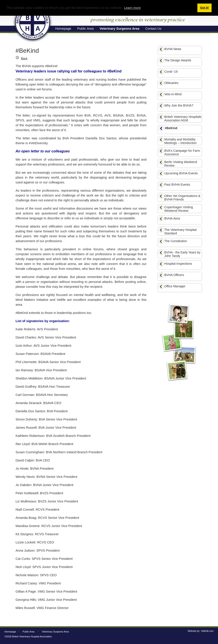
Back (24, 58)
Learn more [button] (132, 8)
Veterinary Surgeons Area (55, 632)
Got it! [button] (205, 8)
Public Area (28, 632)
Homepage (10, 632)
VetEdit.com (207, 631)
